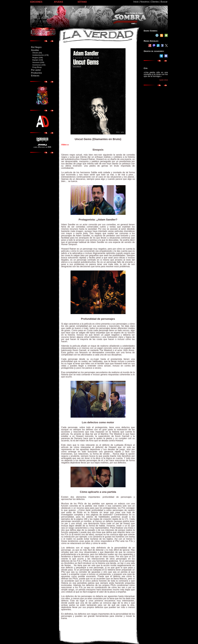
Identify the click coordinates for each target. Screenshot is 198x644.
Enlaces (35, 76)
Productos (37, 73)
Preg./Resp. (37, 67)
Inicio (136, 2)
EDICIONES (36, 2)
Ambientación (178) (40, 55)
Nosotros (145, 2)
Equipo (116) (37, 60)
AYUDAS (58, 2)
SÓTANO (82, 2)
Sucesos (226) (38, 62)
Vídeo (65, 145)
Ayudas (35, 50)
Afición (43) (36, 53)
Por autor (36, 70)
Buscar (164, 2)
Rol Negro (36, 47)
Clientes (155, 2)
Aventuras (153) (38, 65)
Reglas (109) (37, 58)
